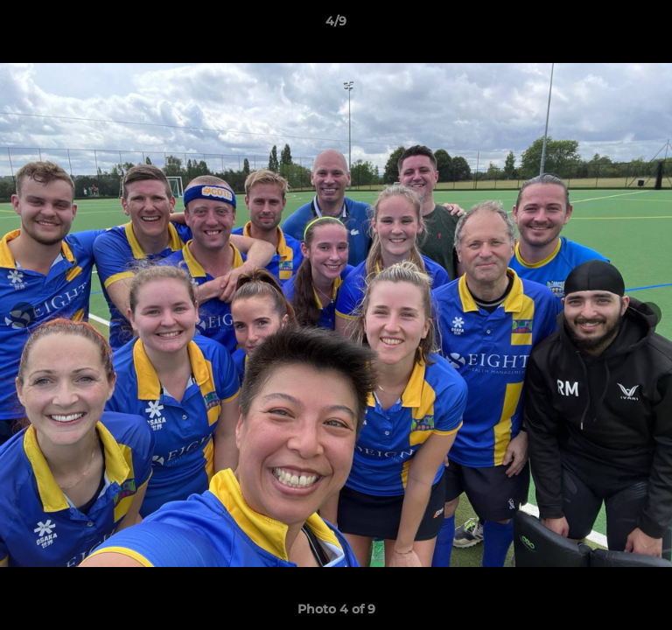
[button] (651, 25)
